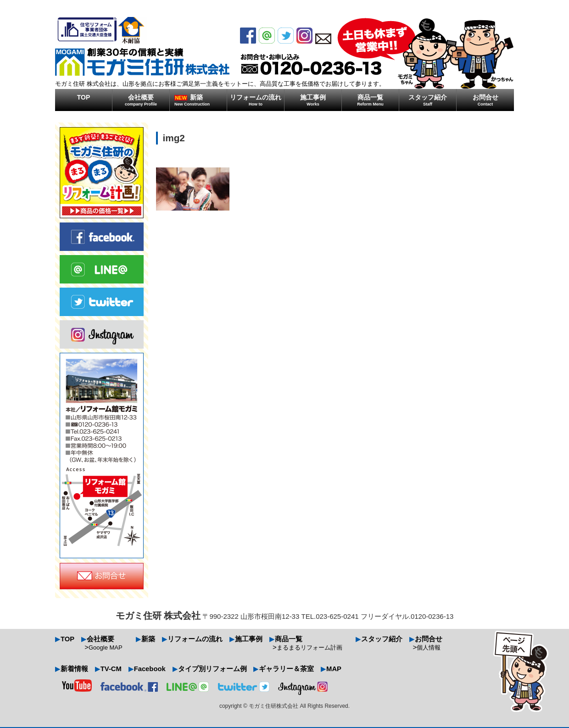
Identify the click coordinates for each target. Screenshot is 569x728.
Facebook (151, 671)
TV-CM (111, 671)
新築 (201, 100)
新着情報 (74, 671)
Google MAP (106, 649)
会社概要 (141, 100)
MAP (335, 671)
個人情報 (430, 649)
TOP (84, 97)
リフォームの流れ (256, 100)
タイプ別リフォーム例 (213, 671)
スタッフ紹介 (428, 100)
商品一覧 (370, 100)
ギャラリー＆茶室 (288, 671)
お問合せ (485, 100)
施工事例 (313, 100)
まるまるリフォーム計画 (310, 649)
